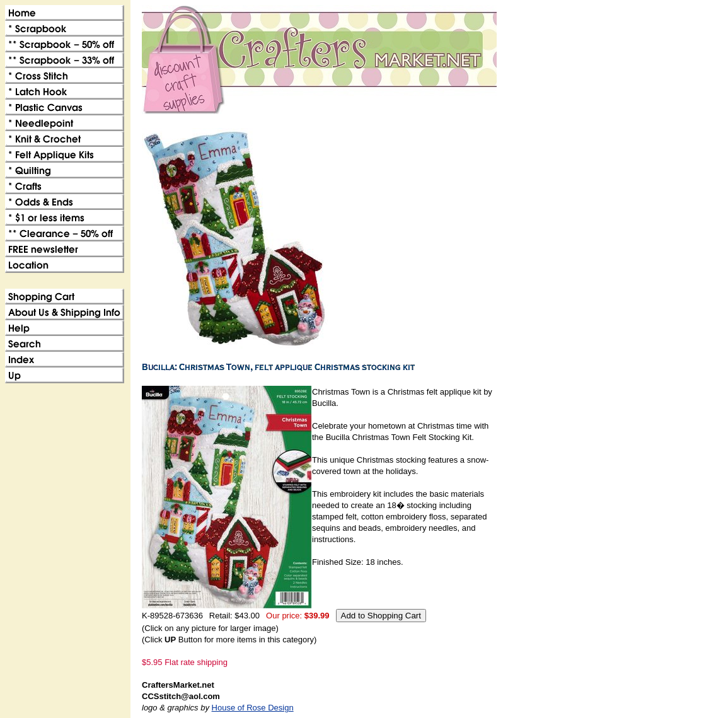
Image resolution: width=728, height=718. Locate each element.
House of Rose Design (253, 708)
